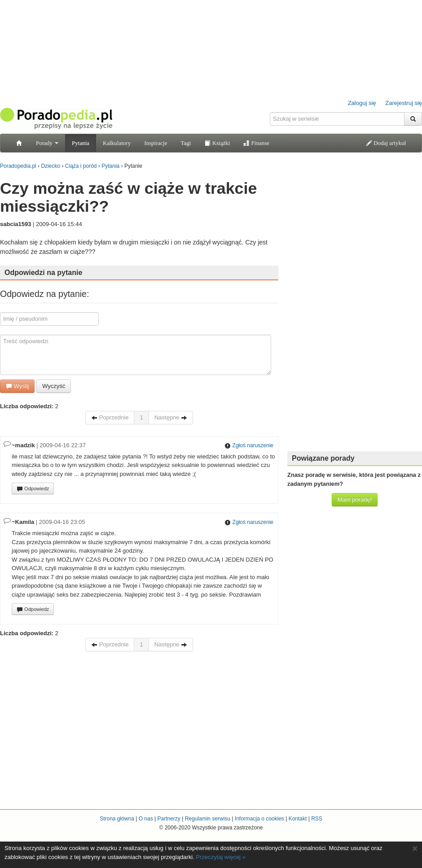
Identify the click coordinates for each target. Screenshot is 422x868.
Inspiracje (156, 143)
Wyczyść (54, 386)
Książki (217, 143)
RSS (317, 819)
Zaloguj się (362, 103)
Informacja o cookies (259, 819)
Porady (47, 143)
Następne (171, 417)
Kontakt (298, 819)
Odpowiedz (33, 489)
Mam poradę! (355, 499)
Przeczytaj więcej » (221, 857)
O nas (146, 819)
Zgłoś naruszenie (249, 445)
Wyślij (17, 386)
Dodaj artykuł (386, 143)
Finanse (256, 143)
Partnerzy (169, 819)
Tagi (186, 143)
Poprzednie (110, 417)
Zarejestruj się (404, 103)
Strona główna (117, 819)
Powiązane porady (323, 458)
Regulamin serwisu (208, 819)
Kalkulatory (117, 143)
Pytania (81, 143)
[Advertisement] (355, 310)
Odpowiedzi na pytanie (43, 273)
